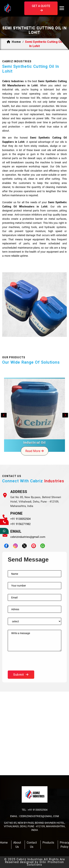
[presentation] (36, 663)
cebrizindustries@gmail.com (28, 537)
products (48, 843)
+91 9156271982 (20, 524)
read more (35, 451)
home (16, 42)
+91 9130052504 (20, 519)
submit (21, 675)
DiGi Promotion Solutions (45, 863)
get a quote (41, 8)
